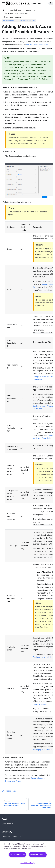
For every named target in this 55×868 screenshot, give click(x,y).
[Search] (51, 3)
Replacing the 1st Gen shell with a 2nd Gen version (25, 76)
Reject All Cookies (17, 855)
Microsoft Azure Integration (37, 44)
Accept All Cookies (38, 855)
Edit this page (9, 791)
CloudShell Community (12, 836)
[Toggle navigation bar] (3, 3)
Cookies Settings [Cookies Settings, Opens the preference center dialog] (28, 863)
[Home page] (4, 10)
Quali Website (7, 824)
